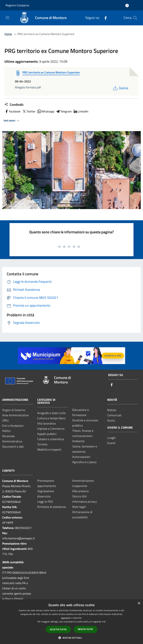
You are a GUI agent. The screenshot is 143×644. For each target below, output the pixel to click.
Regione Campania (17, 5)
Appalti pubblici (47, 434)
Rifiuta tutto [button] (85, 629)
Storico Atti (80, 496)
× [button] (139, 603)
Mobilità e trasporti (49, 449)
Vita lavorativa (46, 423)
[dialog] (71, 622)
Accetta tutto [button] (58, 629)
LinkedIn (81, 111)
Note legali (79, 507)
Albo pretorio (80, 491)
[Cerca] (135, 18)
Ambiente (78, 441)
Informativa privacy (85, 502)
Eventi (111, 443)
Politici (7, 431)
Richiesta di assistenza (52, 507)
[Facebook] (104, 18)
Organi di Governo (14, 410)
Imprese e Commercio (51, 429)
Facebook (12, 111)
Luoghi (112, 438)
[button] (71, 638)
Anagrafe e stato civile (51, 413)
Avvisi (111, 420)
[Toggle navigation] (7, 18)
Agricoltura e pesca (84, 462)
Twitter (29, 111)
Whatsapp (46, 111)
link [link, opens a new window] (104, 622)
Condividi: (14, 105)
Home (8, 34)
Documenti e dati (13, 446)
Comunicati (114, 415)
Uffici (5, 420)
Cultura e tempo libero (51, 418)
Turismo (42, 444)
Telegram (64, 111)
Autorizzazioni (81, 457)
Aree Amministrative (15, 415)
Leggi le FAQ (45, 502)
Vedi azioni (12, 121)
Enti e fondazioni (13, 426)
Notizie (112, 410)
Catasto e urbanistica (51, 439)
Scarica (120, 88)
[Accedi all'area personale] (127, 6)
